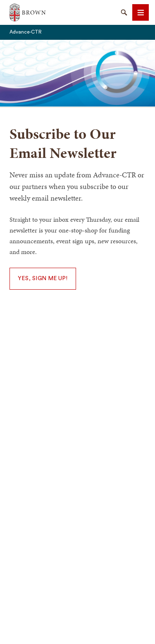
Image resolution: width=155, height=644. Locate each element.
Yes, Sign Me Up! (43, 278)
